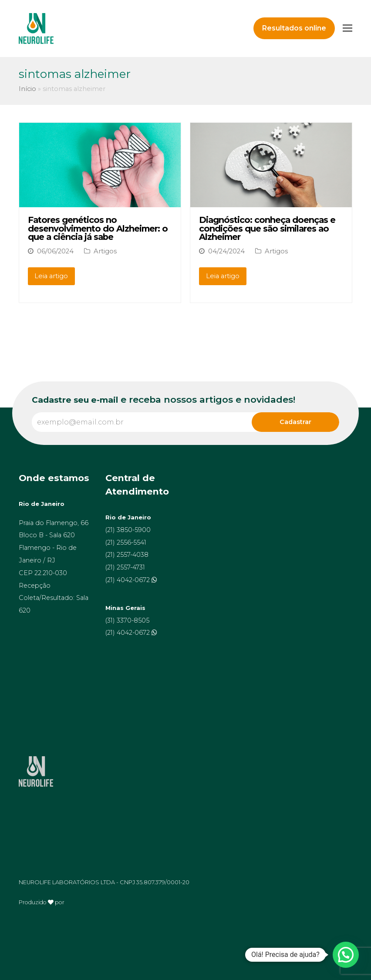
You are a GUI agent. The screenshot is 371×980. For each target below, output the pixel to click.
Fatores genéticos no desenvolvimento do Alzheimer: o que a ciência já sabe (98, 228)
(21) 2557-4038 (127, 555)
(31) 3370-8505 (127, 620)
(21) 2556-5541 (126, 542)
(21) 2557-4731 (125, 567)
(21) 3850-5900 (128, 530)
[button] (346, 955)
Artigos (105, 251)
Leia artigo (51, 276)
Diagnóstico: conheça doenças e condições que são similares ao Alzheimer (267, 228)
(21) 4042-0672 (128, 580)
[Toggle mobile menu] (347, 28)
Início (27, 89)
